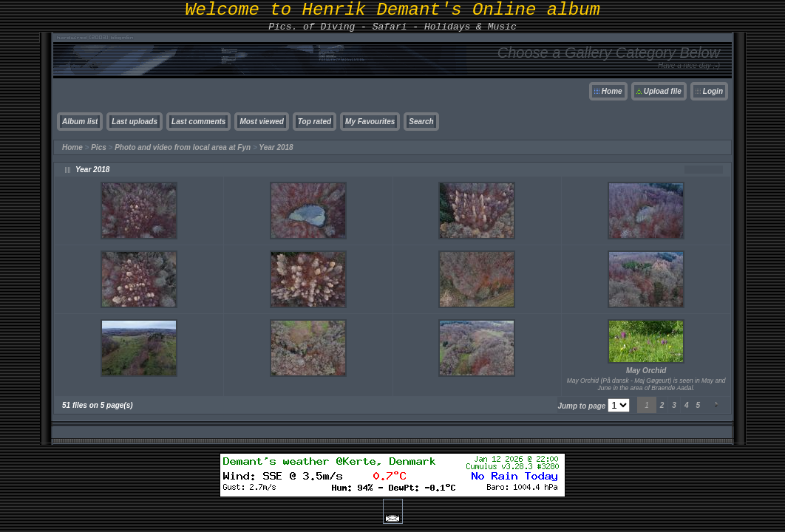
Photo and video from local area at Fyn (183, 147)
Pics (99, 147)
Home (612, 91)
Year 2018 (276, 147)
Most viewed (261, 122)
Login (713, 91)
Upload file (663, 91)
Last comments (198, 122)
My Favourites (370, 122)
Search (421, 122)
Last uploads (135, 122)
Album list (80, 122)
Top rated (315, 122)
